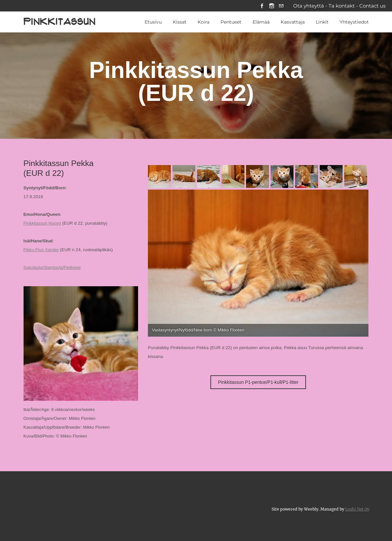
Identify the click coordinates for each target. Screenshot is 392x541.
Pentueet (231, 23)
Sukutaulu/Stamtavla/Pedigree (53, 268)
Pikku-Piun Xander (42, 250)
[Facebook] (261, 6)
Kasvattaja (293, 23)
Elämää (261, 23)
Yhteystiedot (354, 23)
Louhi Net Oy (356, 509)
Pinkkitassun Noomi (43, 224)
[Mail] (281, 6)
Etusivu (153, 23)
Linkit (322, 23)
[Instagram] (271, 6)
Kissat (180, 23)
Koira (204, 23)
